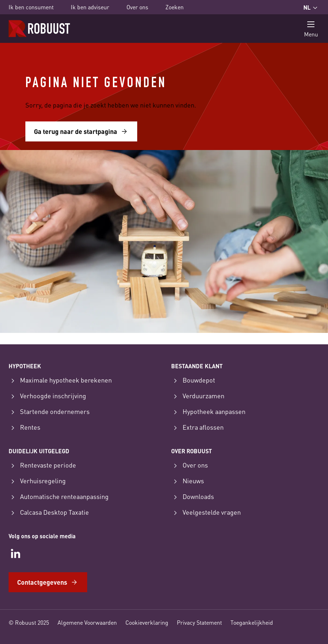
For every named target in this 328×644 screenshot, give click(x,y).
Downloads (193, 497)
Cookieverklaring (147, 622)
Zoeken (175, 7)
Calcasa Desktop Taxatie (49, 513)
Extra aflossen (197, 428)
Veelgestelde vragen (206, 513)
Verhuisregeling (37, 481)
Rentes (24, 428)
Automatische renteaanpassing (59, 497)
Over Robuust (192, 451)
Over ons (137, 7)
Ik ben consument (31, 7)
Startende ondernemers (49, 412)
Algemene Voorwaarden (87, 622)
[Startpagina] (39, 29)
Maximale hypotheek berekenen (60, 380)
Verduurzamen (198, 396)
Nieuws (188, 481)
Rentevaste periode (42, 465)
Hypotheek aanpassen (208, 412)
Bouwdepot (193, 380)
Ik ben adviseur (90, 7)
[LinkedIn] (16, 554)
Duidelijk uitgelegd (39, 451)
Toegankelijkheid (252, 622)
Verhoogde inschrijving (47, 396)
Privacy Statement (199, 622)
